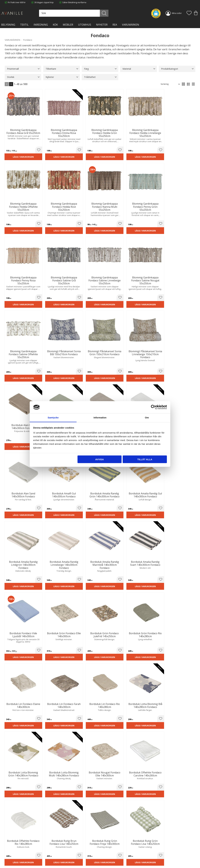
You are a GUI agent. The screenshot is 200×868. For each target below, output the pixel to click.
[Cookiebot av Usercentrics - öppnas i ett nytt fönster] (153, 407)
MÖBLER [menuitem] (68, 25)
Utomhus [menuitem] (85, 25)
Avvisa (99, 459)
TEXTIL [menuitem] (24, 25)
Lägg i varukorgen (19, 151)
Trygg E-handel (60, 843)
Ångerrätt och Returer (64, 847)
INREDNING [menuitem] (41, 25)
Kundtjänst (107, 843)
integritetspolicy (175, 807)
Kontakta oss (60, 853)
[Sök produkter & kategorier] (86, 13)
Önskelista (107, 861)
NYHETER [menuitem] (102, 25)
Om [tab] (147, 417)
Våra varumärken (62, 859)
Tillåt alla (145, 459)
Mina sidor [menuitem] (177, 13)
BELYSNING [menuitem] (8, 25)
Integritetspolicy (61, 850)
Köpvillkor (107, 847)
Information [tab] (100, 417)
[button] (189, 13)
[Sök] (111, 13)
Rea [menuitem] (115, 25)
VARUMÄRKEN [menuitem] (131, 25)
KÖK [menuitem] (55, 25)
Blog (56, 856)
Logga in (106, 858)
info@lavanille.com (20, 855)
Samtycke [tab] (53, 417)
